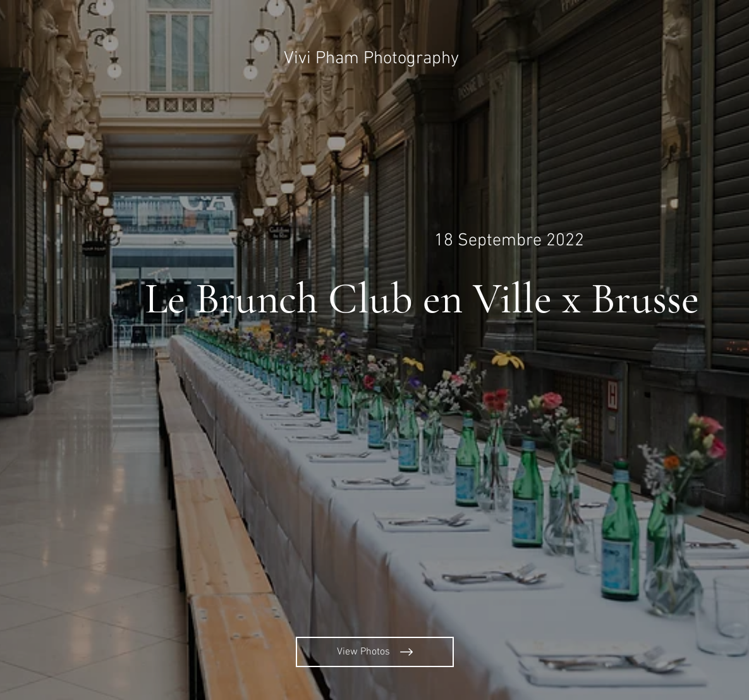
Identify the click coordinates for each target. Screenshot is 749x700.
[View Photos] (375, 652)
